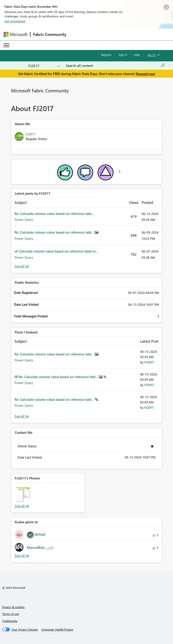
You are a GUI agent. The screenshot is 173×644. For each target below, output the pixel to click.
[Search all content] (115, 66)
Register (106, 55)
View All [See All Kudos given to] (22, 556)
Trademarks (10, 621)
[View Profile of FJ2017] (149, 362)
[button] (23, 495)
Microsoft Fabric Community (40, 90)
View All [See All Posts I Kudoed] (22, 416)
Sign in (123, 55)
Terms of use (11, 614)
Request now (145, 74)
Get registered (15, 21)
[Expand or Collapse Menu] (6, 45)
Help (137, 55)
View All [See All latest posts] (22, 266)
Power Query (24, 220)
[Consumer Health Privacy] (57, 629)
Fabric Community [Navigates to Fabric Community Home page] (50, 34)
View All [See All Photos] (22, 506)
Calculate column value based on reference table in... (59, 251)
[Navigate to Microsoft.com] (15, 34)
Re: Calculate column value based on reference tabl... (54, 214)
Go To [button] (152, 55)
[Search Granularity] (44, 66)
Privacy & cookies (13, 607)
